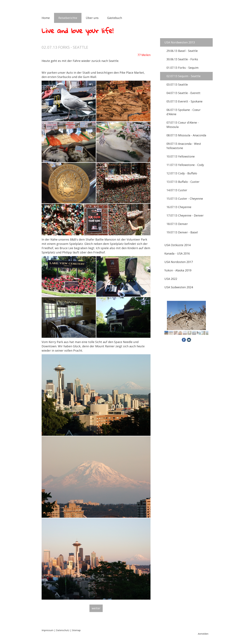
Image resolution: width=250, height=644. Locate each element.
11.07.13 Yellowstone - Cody (185, 165)
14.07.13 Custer (177, 190)
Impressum (48, 630)
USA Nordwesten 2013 (180, 42)
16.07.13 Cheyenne (179, 207)
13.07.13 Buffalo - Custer (183, 182)
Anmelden (203, 634)
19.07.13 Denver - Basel (182, 232)
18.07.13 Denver (177, 224)
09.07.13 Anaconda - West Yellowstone (184, 146)
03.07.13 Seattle (177, 84)
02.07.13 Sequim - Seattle (184, 76)
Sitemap (76, 630)
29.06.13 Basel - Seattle (182, 51)
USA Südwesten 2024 (179, 287)
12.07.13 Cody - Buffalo (182, 173)
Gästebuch (115, 18)
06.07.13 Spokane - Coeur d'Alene (184, 112)
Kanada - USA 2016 (177, 253)
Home (46, 18)
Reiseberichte (68, 18)
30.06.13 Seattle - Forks (182, 59)
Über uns (92, 18)
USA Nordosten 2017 (179, 262)
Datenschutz (63, 630)
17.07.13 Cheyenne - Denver (185, 215)
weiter (96, 608)
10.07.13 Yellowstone (181, 156)
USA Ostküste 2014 (177, 245)
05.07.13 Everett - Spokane (184, 101)
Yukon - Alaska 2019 (178, 270)
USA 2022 (171, 279)
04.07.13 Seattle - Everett (183, 93)
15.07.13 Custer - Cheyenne (185, 199)
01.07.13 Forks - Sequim (182, 68)
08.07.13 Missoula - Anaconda (186, 135)
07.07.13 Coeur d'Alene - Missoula (183, 125)
